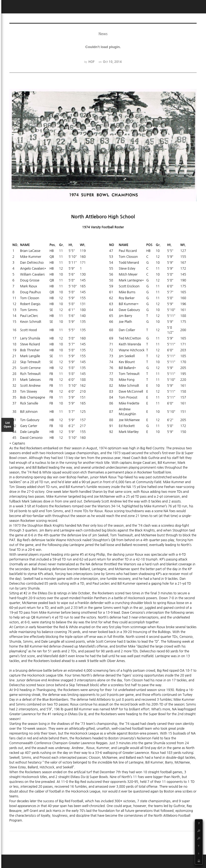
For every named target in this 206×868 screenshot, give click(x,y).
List (8, 425)
